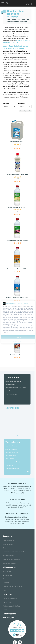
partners (15, 306)
